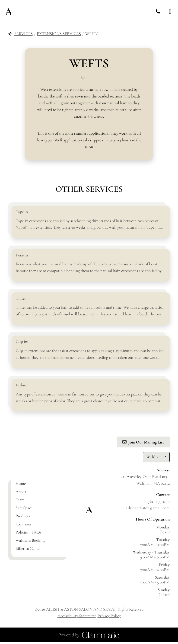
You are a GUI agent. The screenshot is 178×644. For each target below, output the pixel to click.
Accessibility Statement (77, 617)
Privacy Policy (109, 617)
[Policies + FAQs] (28, 534)
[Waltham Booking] (30, 542)
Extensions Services (59, 34)
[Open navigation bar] (170, 12)
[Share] (95, 78)
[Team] (20, 501)
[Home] (21, 485)
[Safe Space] (24, 509)
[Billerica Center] (28, 550)
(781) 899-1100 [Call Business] (158, 503)
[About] (21, 493)
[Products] (23, 518)
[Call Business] (158, 12)
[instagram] (94, 524)
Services (21, 34)
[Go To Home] (9, 12)
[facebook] (84, 524)
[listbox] (156, 459)
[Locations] (24, 526)
